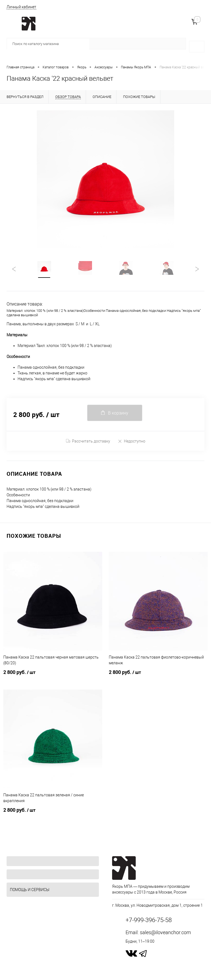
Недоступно (131, 441)
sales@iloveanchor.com (165, 932)
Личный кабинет (21, 7)
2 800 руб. (53, 676)
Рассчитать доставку (88, 441)
